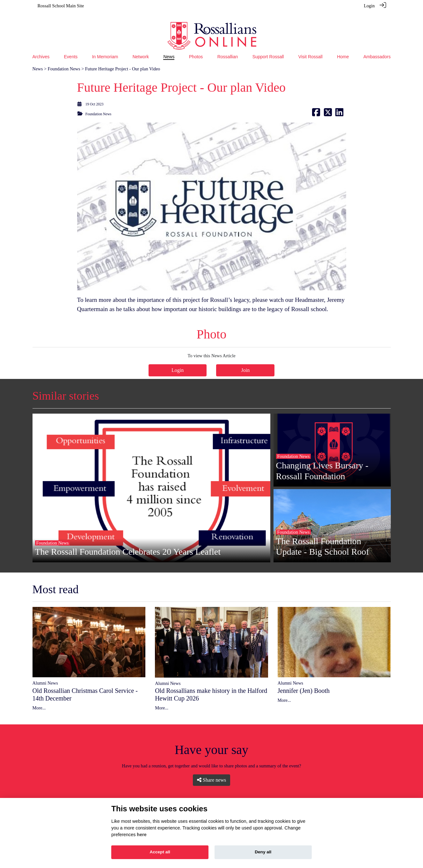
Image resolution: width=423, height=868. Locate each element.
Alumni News (45, 674)
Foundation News (64, 60)
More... (39, 699)
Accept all (160, 852)
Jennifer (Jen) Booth (304, 682)
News (38, 60)
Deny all (263, 852)
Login (369, 6)
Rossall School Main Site (61, 6)
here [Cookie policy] (142, 835)
